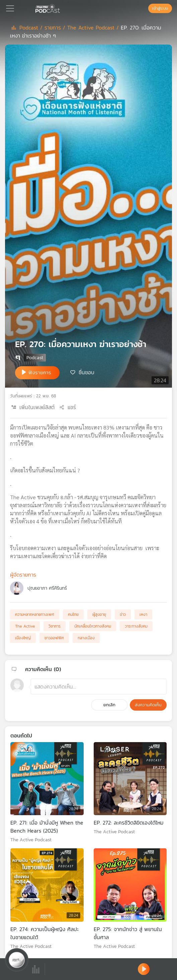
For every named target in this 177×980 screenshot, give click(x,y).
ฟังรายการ (40, 372)
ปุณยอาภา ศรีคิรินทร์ (47, 588)
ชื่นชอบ (86, 372)
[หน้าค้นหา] (145, 8)
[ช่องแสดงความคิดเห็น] (99, 687)
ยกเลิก (109, 705)
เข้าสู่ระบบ (160, 8)
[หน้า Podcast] (61, 8)
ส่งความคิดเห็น (148, 705)
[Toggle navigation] (10, 8)
